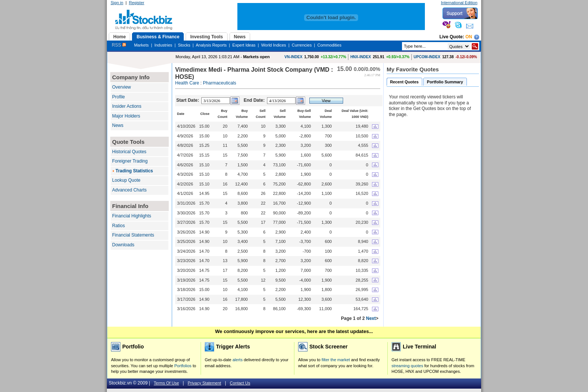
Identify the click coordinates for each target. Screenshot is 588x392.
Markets (141, 45)
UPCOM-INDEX (427, 57)
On (469, 37)
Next (371, 318)
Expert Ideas (244, 45)
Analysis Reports (211, 45)
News (118, 125)
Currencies (302, 45)
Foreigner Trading (130, 161)
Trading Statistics (134, 171)
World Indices (273, 45)
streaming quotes (407, 366)
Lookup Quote (126, 180)
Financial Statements (133, 235)
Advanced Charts (129, 190)
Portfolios (183, 366)
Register (137, 3)
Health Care (187, 83)
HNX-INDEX (361, 57)
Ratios (118, 226)
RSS (119, 45)
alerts (238, 360)
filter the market (336, 360)
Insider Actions (127, 106)
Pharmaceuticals (220, 83)
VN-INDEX (294, 57)
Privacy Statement (204, 383)
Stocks (184, 45)
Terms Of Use (166, 383)
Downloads (123, 245)
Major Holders (126, 116)
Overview (121, 87)
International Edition (459, 3)
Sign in (117, 3)
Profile (118, 97)
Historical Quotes (129, 152)
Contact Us (240, 383)
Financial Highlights (132, 216)
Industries (163, 45)
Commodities (329, 45)
